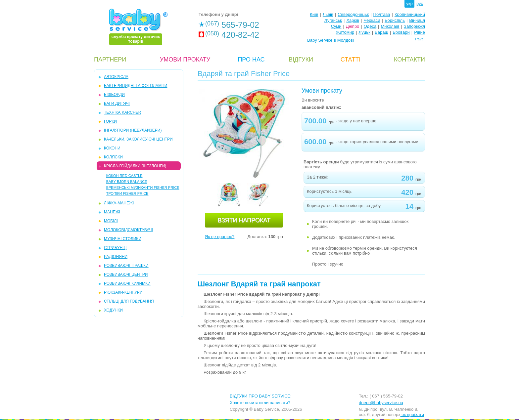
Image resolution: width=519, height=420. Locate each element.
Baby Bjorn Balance (127, 182)
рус (420, 3)
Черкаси (372, 20)
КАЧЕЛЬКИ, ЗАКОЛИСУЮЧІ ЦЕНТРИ (138, 139)
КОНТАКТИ (409, 60)
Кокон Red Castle (124, 176)
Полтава (382, 14)
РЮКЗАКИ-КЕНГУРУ (123, 292)
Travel (419, 39)
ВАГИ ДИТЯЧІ (117, 104)
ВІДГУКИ (301, 60)
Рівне (420, 32)
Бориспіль (395, 20)
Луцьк (365, 32)
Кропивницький (410, 14)
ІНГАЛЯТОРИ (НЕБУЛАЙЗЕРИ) (133, 130)
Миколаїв (390, 26)
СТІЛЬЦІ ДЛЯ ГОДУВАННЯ (129, 301)
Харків (353, 20)
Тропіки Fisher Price (127, 193)
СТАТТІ (351, 60)
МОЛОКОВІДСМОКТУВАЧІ (128, 230)
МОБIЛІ (111, 221)
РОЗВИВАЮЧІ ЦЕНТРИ (126, 274)
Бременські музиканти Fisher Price (143, 188)
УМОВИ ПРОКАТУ (185, 60)
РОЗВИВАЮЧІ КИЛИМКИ (127, 283)
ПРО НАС (251, 60)
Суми (336, 26)
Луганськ (333, 20)
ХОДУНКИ (113, 310)
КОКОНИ (112, 148)
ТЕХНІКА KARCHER (122, 112)
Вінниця (417, 20)
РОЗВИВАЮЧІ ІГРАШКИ (126, 266)
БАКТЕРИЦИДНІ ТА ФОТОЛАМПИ (136, 86)
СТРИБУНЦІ (115, 248)
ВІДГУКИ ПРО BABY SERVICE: (261, 396)
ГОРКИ (110, 121)
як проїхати (412, 415)
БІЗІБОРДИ (114, 95)
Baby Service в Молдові (330, 40)
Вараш (381, 32)
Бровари (401, 32)
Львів (328, 14)
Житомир (345, 32)
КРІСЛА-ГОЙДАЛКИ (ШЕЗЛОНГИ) (135, 166)
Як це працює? (220, 237)
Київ (314, 14)
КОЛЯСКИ (113, 157)
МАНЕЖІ (112, 212)
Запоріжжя (414, 26)
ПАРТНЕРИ (110, 60)
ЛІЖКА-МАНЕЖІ (119, 203)
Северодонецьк (353, 14)
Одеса (370, 26)
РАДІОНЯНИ (116, 257)
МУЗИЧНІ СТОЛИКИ (123, 239)
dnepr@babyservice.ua (381, 403)
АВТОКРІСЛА (116, 77)
